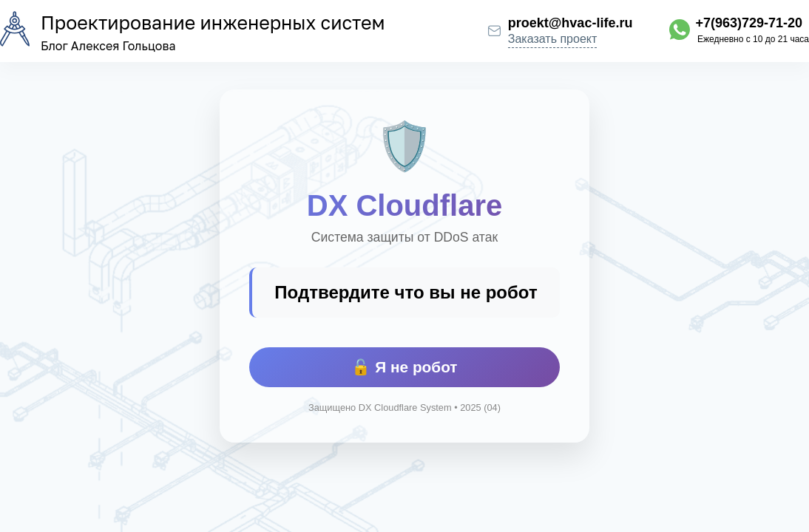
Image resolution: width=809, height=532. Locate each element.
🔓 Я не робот (404, 367)
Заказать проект (553, 39)
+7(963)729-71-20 (749, 23)
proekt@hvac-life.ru (571, 23)
